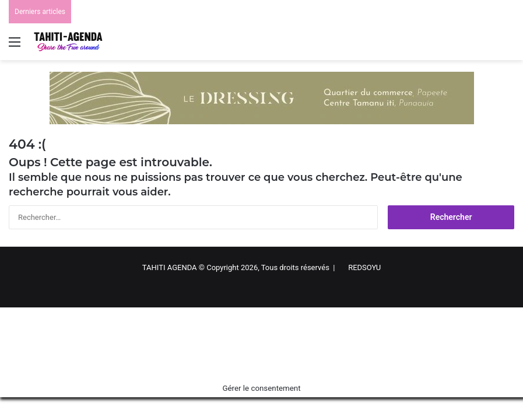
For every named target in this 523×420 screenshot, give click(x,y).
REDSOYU (364, 267)
